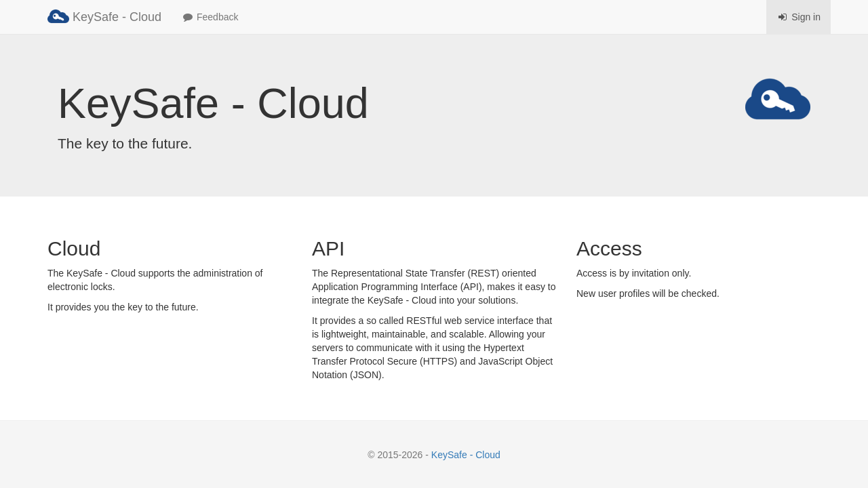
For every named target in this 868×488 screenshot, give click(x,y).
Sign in (798, 17)
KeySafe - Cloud (104, 16)
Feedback (210, 17)
